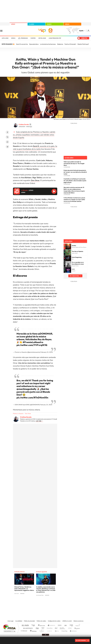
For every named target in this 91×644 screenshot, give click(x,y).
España (81, 31)
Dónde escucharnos (79, 621)
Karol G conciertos (22, 44)
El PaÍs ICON (49, 630)
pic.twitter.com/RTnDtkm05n (32, 398)
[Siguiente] (88, 44)
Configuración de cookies (54, 621)
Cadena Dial (56, 628)
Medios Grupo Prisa (9, 631)
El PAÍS (25, 626)
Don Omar (28, 414)
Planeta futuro (69, 628)
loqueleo (65, 630)
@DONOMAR (45, 334)
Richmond (24, 630)
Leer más (39, 421)
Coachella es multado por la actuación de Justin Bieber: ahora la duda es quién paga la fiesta (75, 181)
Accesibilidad (19, 621)
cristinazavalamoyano (30, 124)
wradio (43, 628)
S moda (57, 630)
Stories (56, 602)
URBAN (67, 24)
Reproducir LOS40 (54, 191)
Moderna (33, 630)
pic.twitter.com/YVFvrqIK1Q (32, 345)
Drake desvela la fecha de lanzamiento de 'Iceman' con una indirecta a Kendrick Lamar (75, 172)
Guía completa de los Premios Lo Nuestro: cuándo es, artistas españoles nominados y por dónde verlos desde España (34, 135)
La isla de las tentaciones (48, 44)
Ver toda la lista (74, 276)
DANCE (49, 24)
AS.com (65, 626)
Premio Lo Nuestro (18, 414)
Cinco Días (49, 628)
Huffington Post (28, 628)
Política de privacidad (29, 621)
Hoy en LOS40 (42, 38)
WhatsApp (7, 142)
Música (13, 38)
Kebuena (76, 628)
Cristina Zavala (24, 124)
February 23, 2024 (47, 352)
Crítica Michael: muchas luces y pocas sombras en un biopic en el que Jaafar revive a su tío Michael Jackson (74, 200)
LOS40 (13, 24)
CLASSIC (32, 24)
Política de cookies (41, 621)
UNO (37, 628)
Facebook (7, 132)
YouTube (42, 602)
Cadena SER (59, 626)
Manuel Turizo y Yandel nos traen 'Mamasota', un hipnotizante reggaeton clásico (24, 589)
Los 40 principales (34, 626)
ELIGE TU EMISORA (82, 640)
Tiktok (38, 602)
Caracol (77, 626)
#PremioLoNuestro (33, 342)
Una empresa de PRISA (9, 627)
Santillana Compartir (51, 626)
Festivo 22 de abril (70, 44)
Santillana (42, 626)
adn (71, 626)
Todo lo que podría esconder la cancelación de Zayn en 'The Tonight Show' (74, 164)
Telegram (7, 147)
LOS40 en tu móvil (67, 621)
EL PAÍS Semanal (63, 628)
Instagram (35, 602)
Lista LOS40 (5, 38)
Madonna (60, 44)
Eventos (33, 38)
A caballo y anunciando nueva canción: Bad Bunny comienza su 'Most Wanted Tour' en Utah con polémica (46, 589)
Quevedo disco (34, 44)
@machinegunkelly (26, 389)
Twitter (7, 137)
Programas (24, 38)
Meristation (73, 630)
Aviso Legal (10, 621)
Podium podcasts (42, 630)
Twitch (53, 602)
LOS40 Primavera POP (55, 38)
